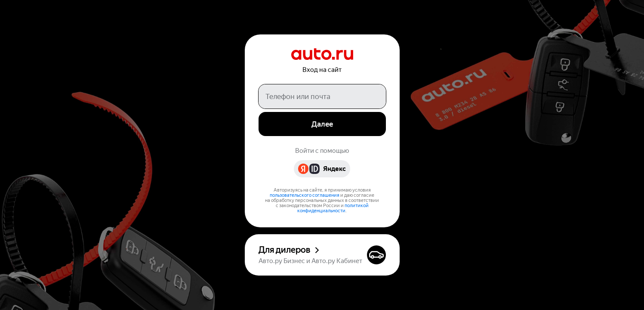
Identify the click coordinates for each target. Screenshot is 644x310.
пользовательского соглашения (305, 195)
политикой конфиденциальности (333, 208)
